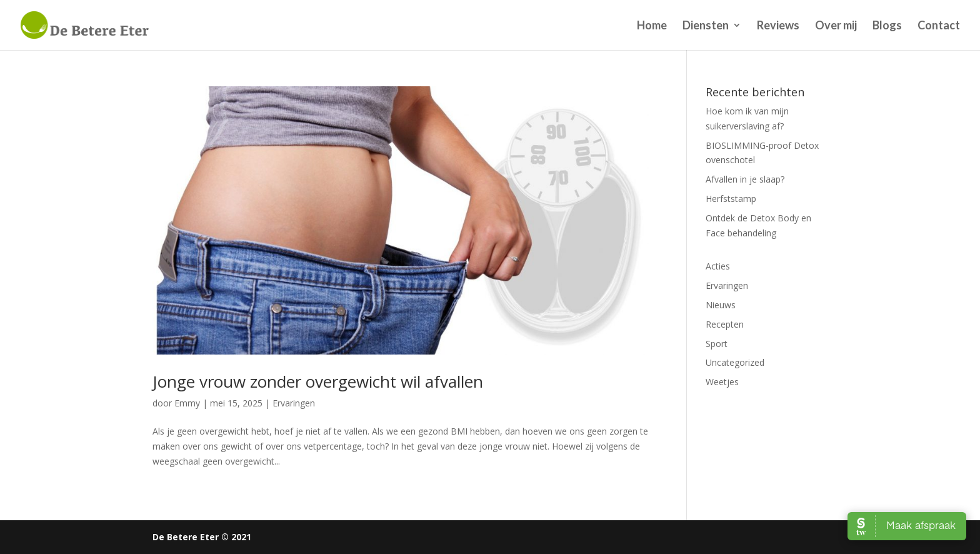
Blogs (887, 26)
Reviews (778, 26)
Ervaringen (294, 403)
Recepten (725, 324)
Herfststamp (731, 199)
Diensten (706, 26)
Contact (939, 26)
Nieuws (721, 305)
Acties (718, 266)
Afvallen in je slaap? (745, 179)
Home (652, 26)
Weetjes (722, 382)
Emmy (187, 403)
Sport (717, 344)
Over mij (836, 26)
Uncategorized (735, 362)
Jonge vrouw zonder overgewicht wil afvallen (318, 381)
